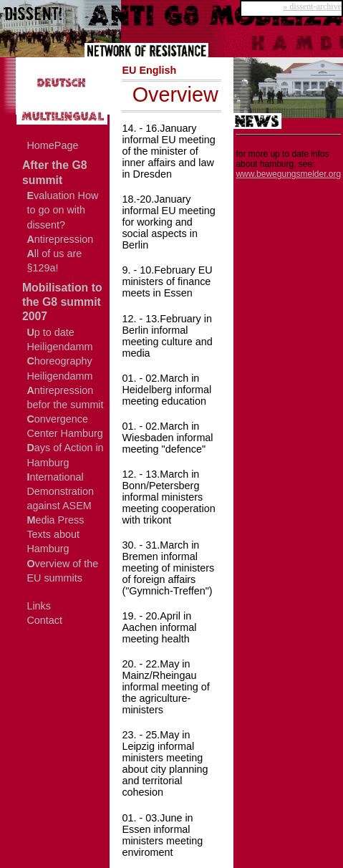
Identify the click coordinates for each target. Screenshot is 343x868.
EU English (149, 70)
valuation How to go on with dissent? (62, 210)
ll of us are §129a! (54, 261)
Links (39, 606)
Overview (175, 95)
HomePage (52, 145)
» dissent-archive (312, 6)
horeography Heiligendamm (59, 368)
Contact (44, 620)
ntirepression (60, 239)
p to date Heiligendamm (59, 339)
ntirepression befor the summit (65, 397)
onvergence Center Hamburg (64, 426)
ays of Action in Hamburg (65, 455)
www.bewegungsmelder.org (288, 174)
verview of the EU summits (62, 571)
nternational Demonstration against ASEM (60, 491)
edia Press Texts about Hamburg (55, 534)
